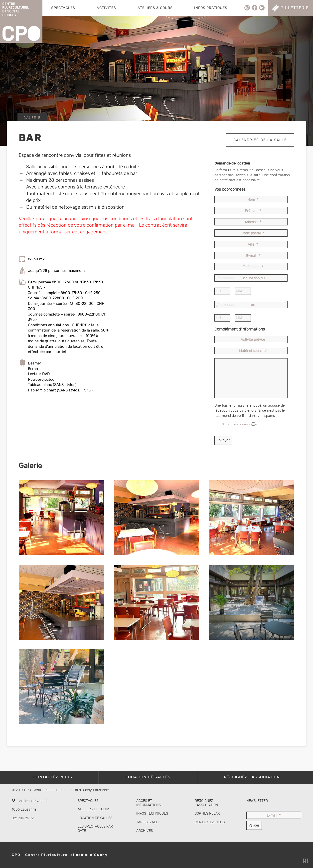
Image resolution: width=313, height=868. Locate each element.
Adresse (253, 222)
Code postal (253, 234)
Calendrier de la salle (260, 139)
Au (253, 305)
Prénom (253, 211)
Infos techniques (152, 813)
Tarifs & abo (147, 822)
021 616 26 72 (23, 818)
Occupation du (253, 278)
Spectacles (63, 8)
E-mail (253, 256)
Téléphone (253, 267)
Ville (253, 245)
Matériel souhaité (253, 351)
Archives (145, 831)
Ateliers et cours (94, 809)
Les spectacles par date (95, 829)
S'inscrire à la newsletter (240, 425)
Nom (253, 200)
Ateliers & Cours (155, 8)
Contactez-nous (210, 822)
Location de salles (95, 818)
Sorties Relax (207, 813)
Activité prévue (253, 340)
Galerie (32, 118)
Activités (106, 8)
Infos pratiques (211, 8)
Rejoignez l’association (206, 803)
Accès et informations (149, 803)
